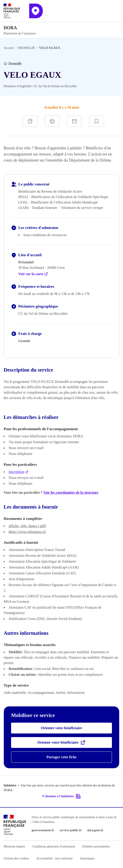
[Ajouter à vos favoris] (97, 121)
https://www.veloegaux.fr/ (27, 532)
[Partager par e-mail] (74, 121)
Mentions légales (14, 846)
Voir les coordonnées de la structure (71, 492)
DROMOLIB (26, 48)
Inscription (19, 472)
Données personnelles (96, 846)
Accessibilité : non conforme (54, 858)
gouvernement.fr (43, 830)
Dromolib (15, 63)
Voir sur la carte (33, 274)
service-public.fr (71, 830)
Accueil (9, 48)
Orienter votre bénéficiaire (61, 728)
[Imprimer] (52, 121)
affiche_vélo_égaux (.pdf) (27, 526)
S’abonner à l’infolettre (61, 796)
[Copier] (30, 121)
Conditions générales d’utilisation (54, 846)
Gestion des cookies (16, 858)
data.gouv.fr (95, 830)
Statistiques (87, 858)
